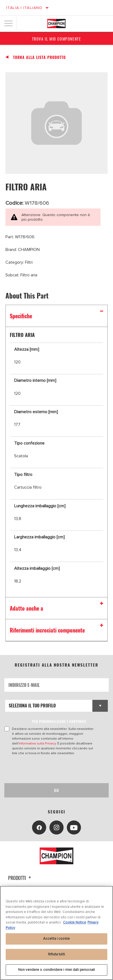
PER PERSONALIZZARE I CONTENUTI (59, 721)
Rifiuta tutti (56, 954)
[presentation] (50, 769)
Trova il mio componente (57, 39)
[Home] (56, 24)
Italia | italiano (24, 8)
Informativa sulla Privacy (37, 743)
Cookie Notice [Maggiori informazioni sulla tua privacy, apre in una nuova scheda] (75, 922)
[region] (56, 933)
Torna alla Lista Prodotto (39, 57)
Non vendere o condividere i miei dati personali (56, 970)
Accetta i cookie (56, 939)
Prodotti (20, 878)
